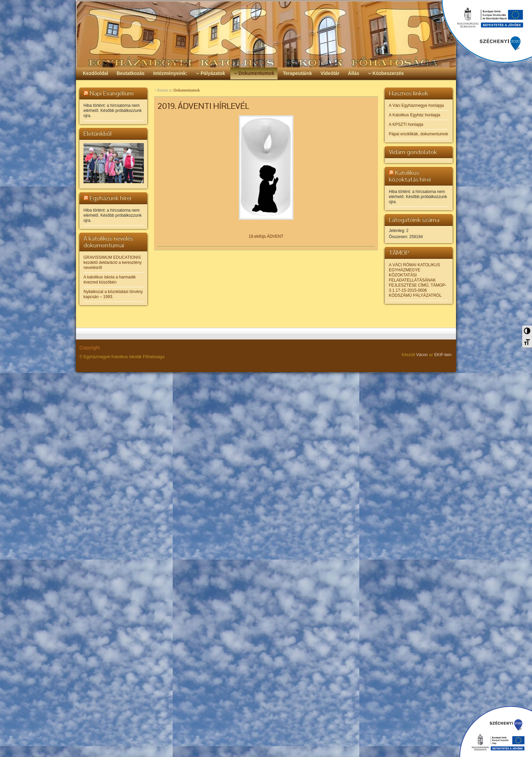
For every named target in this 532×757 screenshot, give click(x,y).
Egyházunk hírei (110, 198)
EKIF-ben (443, 355)
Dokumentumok (187, 90)
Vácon (422, 355)
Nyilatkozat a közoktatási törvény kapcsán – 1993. (113, 294)
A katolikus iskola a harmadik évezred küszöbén (110, 280)
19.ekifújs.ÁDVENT (266, 236)
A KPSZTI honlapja (406, 124)
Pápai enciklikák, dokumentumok (419, 134)
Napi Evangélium (112, 93)
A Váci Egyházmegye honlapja (416, 105)
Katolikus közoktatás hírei (410, 176)
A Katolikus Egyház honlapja (414, 115)
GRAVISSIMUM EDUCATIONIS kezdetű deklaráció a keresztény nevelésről (112, 263)
